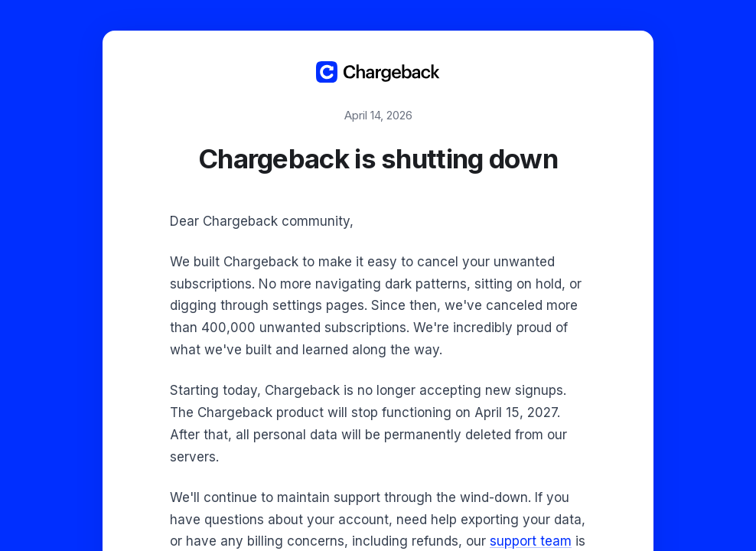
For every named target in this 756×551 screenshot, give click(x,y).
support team (531, 541)
